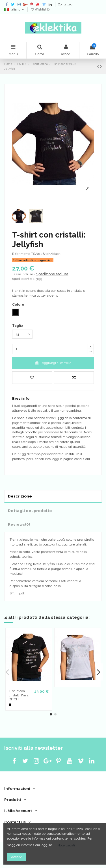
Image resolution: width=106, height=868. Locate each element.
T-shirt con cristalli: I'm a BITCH (19, 695)
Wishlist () (40, 9)
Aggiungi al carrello (53, 363)
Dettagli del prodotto (30, 511)
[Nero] (10, 705)
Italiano (15, 9)
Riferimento (21, 254)
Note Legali (66, 845)
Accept (16, 857)
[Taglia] (22, 334)
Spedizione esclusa (52, 274)
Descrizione (20, 496)
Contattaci (65, 4)
